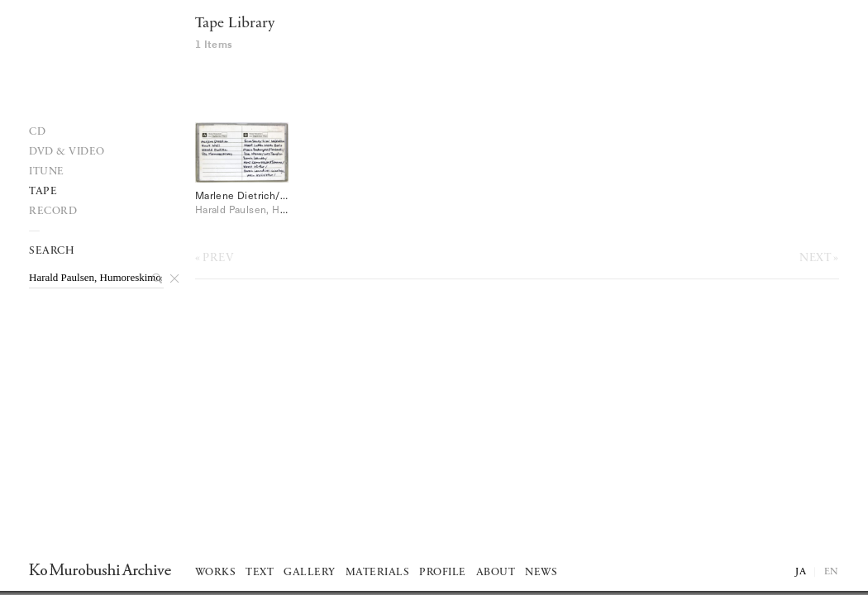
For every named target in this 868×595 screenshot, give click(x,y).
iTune (47, 171)
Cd (37, 132)
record (53, 211)
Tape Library (235, 24)
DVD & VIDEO (67, 152)
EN (832, 572)
